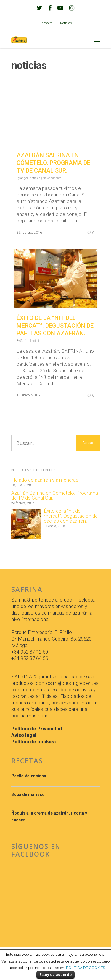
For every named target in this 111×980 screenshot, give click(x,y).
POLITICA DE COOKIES (86, 968)
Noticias (66, 23)
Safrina (25, 341)
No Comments (52, 178)
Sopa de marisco (28, 794)
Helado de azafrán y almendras (45, 480)
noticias (35, 178)
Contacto (46, 23)
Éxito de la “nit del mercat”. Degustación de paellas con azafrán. (55, 326)
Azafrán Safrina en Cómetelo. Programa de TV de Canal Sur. (53, 163)
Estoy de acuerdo (55, 975)
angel (24, 178)
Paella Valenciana (29, 776)
